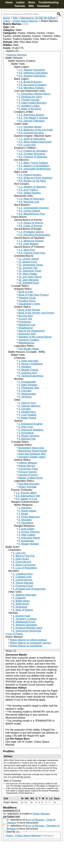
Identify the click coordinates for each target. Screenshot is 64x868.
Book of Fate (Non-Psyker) (34, 295)
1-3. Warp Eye (27, 250)
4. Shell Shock (21, 604)
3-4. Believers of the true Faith (36, 130)
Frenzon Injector (28, 472)
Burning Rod (26, 316)
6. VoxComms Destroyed (27, 631)
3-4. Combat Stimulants (32, 154)
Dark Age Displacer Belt (32, 454)
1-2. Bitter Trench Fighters (33, 163)
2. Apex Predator (28, 385)
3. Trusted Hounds (29, 100)
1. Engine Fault (21, 616)
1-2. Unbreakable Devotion (34, 208)
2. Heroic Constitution (31, 364)
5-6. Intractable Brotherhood (34, 169)
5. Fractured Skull (23, 586)
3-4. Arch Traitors (28, 190)
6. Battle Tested (27, 418)
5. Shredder (25, 520)
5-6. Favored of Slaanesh (33, 157)
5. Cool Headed (27, 415)
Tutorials (20, 6)
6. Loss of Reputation (25, 568)
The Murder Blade (29, 349)
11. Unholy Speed (29, 259)
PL (16, 811)
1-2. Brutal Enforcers (30, 82)
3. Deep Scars (21, 559)
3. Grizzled (25, 409)
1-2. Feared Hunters (30, 175)
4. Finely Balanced (29, 517)
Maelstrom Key (27, 325)
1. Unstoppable (27, 382)
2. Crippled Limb (22, 577)
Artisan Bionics (27, 466)
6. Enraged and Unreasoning (29, 589)
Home (9, 2)
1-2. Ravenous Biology (31, 115)
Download (44, 6)
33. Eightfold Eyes (29, 283)
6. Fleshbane (26, 523)
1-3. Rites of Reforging (31, 199)
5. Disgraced (20, 607)
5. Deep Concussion (24, 565)
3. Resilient (25, 367)
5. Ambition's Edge (29, 106)
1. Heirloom (25, 508)
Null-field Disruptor (29, 484)
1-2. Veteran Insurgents (32, 70)
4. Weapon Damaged (25, 625)
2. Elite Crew (26, 427)
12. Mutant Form (28, 262)
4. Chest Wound (22, 562)
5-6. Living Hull (27, 145)
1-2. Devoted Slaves (30, 127)
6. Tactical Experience (31, 376)
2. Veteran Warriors (29, 406)
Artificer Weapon (28, 463)
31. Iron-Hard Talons (30, 277)
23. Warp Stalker (28, 274)
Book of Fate (26, 292)
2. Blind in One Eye (24, 556)
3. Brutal (23, 514)
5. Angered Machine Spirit (27, 628)
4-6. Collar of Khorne (30, 226)
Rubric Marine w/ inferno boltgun (28, 640)
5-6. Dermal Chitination (32, 121)
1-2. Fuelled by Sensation (33, 151)
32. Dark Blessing (29, 280)
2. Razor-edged (27, 511)
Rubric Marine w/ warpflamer (26, 646)
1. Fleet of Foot (27, 403)
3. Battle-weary (21, 601)
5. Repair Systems (29, 436)
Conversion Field (28, 469)
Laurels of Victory (28, 475)
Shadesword (26, 328)
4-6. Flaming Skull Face (32, 253)
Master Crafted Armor (31, 478)
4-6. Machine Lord (29, 202)
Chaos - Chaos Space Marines (20, 21)
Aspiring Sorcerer (17, 55)
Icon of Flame (15, 634)
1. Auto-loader (26, 529)
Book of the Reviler (29, 310)
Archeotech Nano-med (31, 448)
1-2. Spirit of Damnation (32, 139)
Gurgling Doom (27, 301)
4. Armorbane (26, 433)
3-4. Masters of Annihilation (34, 166)
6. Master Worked (29, 544)
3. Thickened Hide (29, 388)
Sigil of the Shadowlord (32, 331)
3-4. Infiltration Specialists (33, 73)
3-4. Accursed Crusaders (33, 85)
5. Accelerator (26, 541)
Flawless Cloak (27, 298)
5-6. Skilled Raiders (30, 193)
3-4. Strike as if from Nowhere (35, 178)
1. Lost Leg (19, 553)
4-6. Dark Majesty (29, 244)
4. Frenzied (25, 391)
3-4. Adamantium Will (28, 496)
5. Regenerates (27, 394)
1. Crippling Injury (23, 574)
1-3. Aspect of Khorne (31, 223)
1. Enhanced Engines (31, 424)
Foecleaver (25, 322)
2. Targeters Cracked (25, 619)
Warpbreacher (27, 343)
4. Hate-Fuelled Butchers (33, 103)
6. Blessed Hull (27, 439)
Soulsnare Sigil (27, 334)
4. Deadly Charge (28, 370)
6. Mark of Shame (23, 610)
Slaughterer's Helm (29, 304)
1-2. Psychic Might (26, 493)
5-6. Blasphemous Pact (32, 214)
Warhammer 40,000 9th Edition (38, 18)
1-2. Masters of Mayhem (32, 187)
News (32, 2)
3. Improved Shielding (31, 430)
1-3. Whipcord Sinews (31, 241)
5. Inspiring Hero (28, 373)
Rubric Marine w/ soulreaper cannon (31, 643)
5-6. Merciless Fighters (31, 88)
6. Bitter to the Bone (30, 109)
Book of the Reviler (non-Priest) (36, 313)
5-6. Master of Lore (26, 499)
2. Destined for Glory (30, 97)
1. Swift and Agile (28, 361)
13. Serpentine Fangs (31, 265)
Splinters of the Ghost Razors (35, 337)
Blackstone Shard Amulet (33, 451)
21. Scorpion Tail (28, 268)
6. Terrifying (25, 397)
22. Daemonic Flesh (30, 271)
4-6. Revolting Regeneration (34, 235)
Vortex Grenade (27, 487)
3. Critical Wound (23, 580)
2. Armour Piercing (29, 532)
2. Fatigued (19, 598)
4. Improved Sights (29, 538)
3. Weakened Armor (24, 622)
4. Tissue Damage (23, 583)
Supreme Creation (29, 340)
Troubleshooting (49, 2)
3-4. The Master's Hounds (33, 118)
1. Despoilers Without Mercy (34, 94)
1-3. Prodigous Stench (31, 232)
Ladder (20, 2)
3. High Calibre (27, 535)
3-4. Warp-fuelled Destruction (35, 142)
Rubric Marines (41, 814)
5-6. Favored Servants (31, 133)
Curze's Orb (25, 319)
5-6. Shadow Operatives (32, 76)
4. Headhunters (27, 412)
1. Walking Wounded (25, 595)
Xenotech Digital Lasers (32, 457)
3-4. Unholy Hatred (29, 211)
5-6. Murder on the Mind (32, 181)
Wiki (31, 6)
